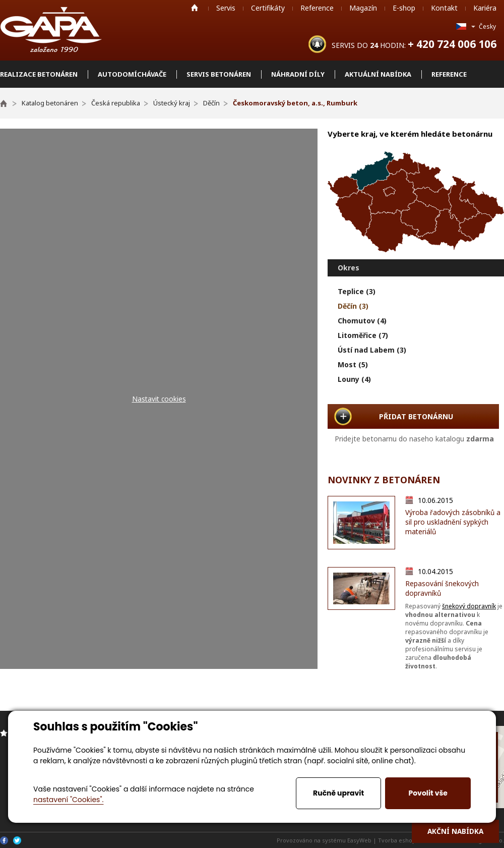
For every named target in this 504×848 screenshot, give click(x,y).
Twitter (17, 840)
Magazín (363, 8)
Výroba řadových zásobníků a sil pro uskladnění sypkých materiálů (453, 522)
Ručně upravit (338, 793)
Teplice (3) (357, 291)
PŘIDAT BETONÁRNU (416, 416)
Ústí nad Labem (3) (372, 350)
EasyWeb (359, 840)
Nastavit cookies (159, 399)
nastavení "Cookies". (68, 800)
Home (195, 8)
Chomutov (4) (362, 321)
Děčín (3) (353, 306)
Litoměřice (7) (363, 335)
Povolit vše (428, 793)
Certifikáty (268, 8)
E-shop (404, 8)
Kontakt (444, 8)
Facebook (4, 840)
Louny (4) (354, 379)
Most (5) (353, 364)
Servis (226, 8)
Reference (317, 8)
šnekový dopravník (469, 606)
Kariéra (485, 8)
